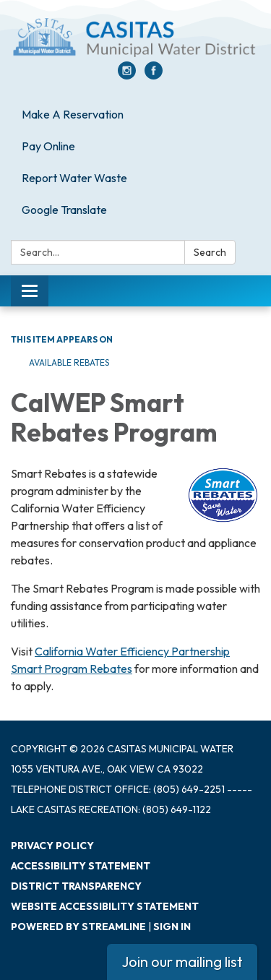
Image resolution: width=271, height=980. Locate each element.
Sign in (172, 927)
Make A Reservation (73, 114)
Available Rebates (69, 362)
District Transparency (76, 886)
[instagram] (127, 75)
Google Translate (64, 210)
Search (210, 252)
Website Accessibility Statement (105, 906)
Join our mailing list (182, 962)
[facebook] (154, 75)
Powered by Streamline (78, 927)
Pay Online (48, 146)
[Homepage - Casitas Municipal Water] (135, 38)
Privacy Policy (52, 846)
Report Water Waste (74, 178)
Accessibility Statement (81, 866)
